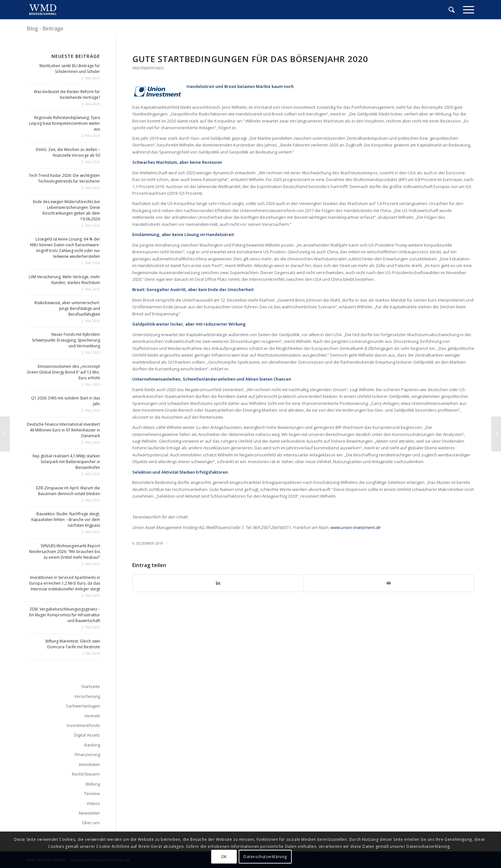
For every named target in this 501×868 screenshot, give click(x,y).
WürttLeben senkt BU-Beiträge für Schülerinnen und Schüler (70, 69)
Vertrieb (92, 716)
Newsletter (89, 813)
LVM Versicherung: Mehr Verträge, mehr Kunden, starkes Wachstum (64, 280)
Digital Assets (87, 735)
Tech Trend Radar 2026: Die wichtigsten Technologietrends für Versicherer (64, 178)
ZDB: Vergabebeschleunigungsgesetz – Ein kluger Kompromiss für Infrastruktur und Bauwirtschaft (65, 615)
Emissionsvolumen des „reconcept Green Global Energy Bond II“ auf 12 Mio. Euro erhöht (63, 372)
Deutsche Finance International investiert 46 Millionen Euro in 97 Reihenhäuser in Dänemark (63, 430)
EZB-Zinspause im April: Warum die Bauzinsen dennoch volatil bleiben (68, 491)
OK (224, 857)
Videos (93, 803)
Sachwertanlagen (83, 706)
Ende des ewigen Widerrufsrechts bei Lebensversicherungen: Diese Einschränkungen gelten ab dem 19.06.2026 (66, 210)
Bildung (93, 784)
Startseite (91, 686)
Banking (92, 745)
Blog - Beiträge (45, 28)
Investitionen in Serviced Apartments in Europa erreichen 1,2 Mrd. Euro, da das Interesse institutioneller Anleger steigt (65, 583)
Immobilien (89, 764)
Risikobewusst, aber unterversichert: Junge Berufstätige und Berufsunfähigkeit (67, 308)
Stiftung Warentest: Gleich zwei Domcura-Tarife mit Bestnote (73, 644)
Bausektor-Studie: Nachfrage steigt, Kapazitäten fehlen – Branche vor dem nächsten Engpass (66, 520)
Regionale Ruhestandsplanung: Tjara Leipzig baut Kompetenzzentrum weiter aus (65, 123)
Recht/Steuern (86, 774)
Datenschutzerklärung (265, 857)
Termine (92, 793)
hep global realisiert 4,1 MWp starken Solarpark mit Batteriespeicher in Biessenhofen (66, 462)
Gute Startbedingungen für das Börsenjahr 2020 (250, 59)
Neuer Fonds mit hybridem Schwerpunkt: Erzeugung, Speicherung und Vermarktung (66, 340)
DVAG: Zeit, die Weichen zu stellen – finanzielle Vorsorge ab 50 (68, 152)
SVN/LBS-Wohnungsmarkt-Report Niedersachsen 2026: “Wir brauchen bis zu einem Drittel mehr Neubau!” (65, 552)
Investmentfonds (148, 68)
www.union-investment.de (355, 527)
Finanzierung (87, 754)
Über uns (91, 823)
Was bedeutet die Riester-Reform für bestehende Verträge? (67, 95)
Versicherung (87, 696)
